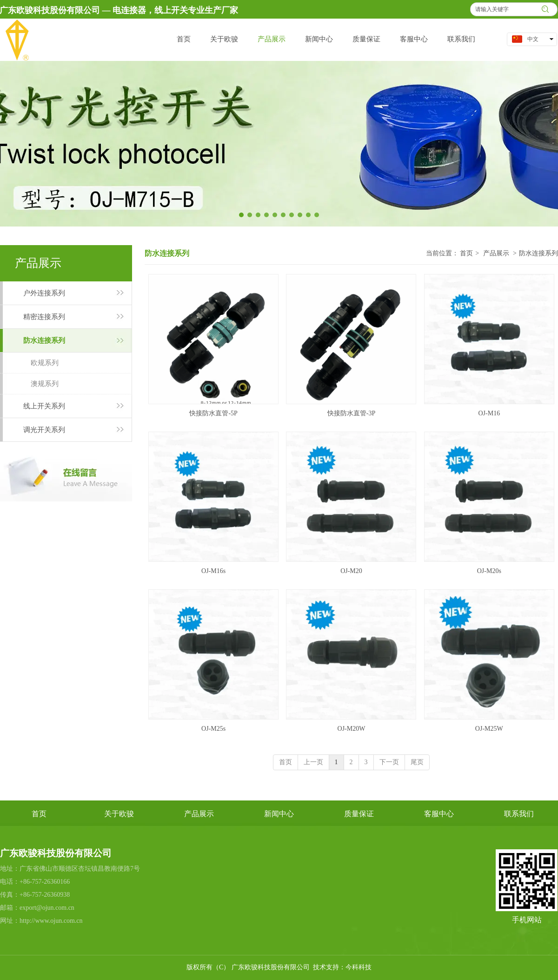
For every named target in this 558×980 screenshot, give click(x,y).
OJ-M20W (352, 729)
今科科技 (359, 967)
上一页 (313, 762)
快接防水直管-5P (213, 413)
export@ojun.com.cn (47, 908)
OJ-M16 (489, 413)
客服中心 (439, 814)
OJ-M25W (489, 729)
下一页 (389, 762)
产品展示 (496, 253)
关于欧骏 (119, 814)
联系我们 (519, 814)
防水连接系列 (538, 253)
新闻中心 (279, 814)
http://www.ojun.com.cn (51, 921)
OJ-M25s (213, 729)
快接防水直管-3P (351, 413)
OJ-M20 (351, 571)
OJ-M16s (213, 571)
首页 (466, 253)
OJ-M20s (489, 571)
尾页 (417, 762)
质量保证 (359, 814)
